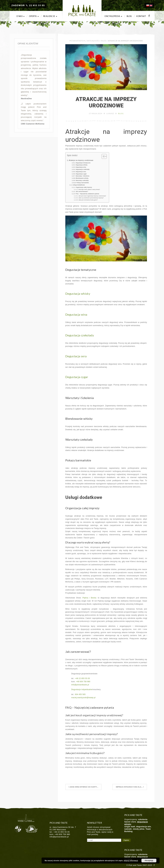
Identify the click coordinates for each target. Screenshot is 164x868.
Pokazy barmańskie (83, 183)
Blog (129, 16)
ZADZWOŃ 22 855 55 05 (28, 5)
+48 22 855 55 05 (83, 678)
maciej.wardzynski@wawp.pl (83, 698)
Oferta (34, 16)
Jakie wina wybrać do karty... (84, 787)
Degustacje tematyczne (83, 163)
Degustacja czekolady (83, 169)
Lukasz (110, 113)
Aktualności (93, 41)
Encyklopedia (113, 16)
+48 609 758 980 (83, 682)
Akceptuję (149, 861)
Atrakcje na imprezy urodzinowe (106, 102)
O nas (20, 16)
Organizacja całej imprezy (84, 187)
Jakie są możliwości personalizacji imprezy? (91, 198)
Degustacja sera (81, 172)
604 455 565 (80, 694)
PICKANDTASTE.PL (78, 41)
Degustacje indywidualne (82, 690)
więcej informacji (131, 861)
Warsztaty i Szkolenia (82, 176)
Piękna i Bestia (89, 598)
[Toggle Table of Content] (103, 156)
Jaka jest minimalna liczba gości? (88, 200)
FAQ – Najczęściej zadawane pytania (87, 194)
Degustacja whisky (82, 165)
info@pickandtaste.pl (80, 685)
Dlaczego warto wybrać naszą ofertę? (89, 189)
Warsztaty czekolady (82, 180)
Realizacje (50, 16)
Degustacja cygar (81, 174)
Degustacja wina (81, 167)
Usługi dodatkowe (79, 185)
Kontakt (141, 16)
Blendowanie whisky (82, 178)
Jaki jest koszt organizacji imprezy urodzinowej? (92, 196)
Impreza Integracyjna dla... (130, 787)
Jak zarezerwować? (82, 191)
